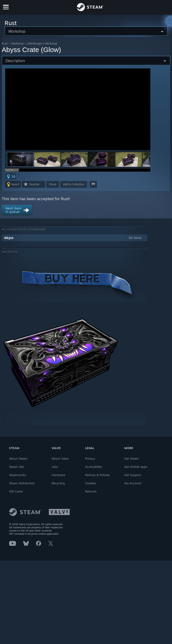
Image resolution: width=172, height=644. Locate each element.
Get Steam (132, 458)
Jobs (55, 467)
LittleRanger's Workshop (42, 43)
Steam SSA (17, 467)
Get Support (133, 475)
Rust (5, 43)
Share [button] (53, 184)
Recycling (58, 483)
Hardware (58, 475)
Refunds (91, 491)
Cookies (90, 483)
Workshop (17, 43)
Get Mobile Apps (136, 467)
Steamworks (18, 475)
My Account (133, 483)
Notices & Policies (97, 475)
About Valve (60, 458)
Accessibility (94, 467)
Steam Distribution (22, 483)
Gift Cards (16, 491)
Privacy (90, 458)
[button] (47, 159)
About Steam (18, 458)
